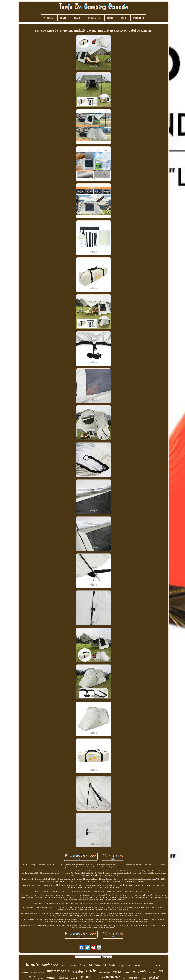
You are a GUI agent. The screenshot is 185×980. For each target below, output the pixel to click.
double (75, 978)
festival (154, 977)
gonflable (140, 971)
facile (112, 965)
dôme (82, 965)
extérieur (134, 964)
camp (121, 965)
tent (32, 977)
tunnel (64, 977)
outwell (64, 966)
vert (124, 979)
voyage (117, 972)
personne (97, 964)
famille (32, 964)
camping (111, 977)
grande (25, 972)
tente (91, 970)
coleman (34, 972)
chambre (78, 972)
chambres (41, 978)
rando (144, 978)
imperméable (58, 971)
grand (86, 977)
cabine (73, 965)
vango (97, 978)
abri (162, 971)
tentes (51, 977)
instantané (133, 978)
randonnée (50, 965)
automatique (105, 972)
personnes (152, 972)
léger (42, 972)
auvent (158, 965)
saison (127, 972)
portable (148, 966)
